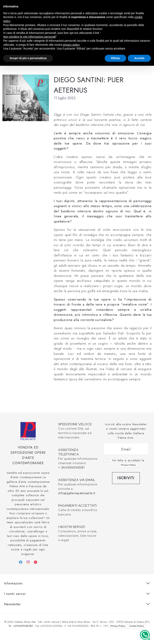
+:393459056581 (71, 468)
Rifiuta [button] (115, 58)
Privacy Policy (128, 465)
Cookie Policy (137, 626)
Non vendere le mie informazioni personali (29, 37)
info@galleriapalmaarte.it (77, 493)
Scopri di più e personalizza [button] (28, 58)
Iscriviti (126, 478)
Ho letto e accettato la (128, 463)
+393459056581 (23, 626)
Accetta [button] (139, 58)
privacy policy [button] (71, 45)
